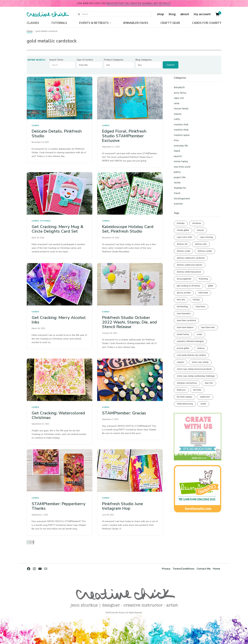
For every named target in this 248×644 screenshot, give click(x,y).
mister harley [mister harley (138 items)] (183, 334)
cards (35, 125)
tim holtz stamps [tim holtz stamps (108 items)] (185, 397)
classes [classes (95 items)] (200, 230)
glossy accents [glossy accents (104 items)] (184, 293)
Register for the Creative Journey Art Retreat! (139, 3)
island (177, 151)
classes (178, 114)
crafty (177, 119)
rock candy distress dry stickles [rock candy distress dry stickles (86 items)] (191, 355)
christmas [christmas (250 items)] (197, 223)
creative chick (181, 125)
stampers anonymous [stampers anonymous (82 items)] (187, 383)
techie (177, 183)
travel (177, 193)
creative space (182, 135)
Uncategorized (182, 199)
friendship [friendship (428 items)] (203, 279)
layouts (178, 156)
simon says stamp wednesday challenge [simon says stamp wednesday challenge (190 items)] (196, 376)
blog (172, 14)
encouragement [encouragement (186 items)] (184, 279)
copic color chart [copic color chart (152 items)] (184, 237)
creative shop (181, 130)
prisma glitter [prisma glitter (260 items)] (183, 348)
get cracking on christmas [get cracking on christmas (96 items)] (189, 286)
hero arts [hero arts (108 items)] (181, 300)
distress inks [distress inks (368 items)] (201, 244)
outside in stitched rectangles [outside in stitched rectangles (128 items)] (190, 341)
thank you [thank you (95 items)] (181, 390)
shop (160, 14)
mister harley (181, 161)
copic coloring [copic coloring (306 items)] (206, 237)
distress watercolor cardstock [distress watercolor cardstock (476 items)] (191, 258)
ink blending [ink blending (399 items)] (182, 307)
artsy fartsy (180, 93)
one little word (182, 167)
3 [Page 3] (33, 542)
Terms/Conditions (183, 569)
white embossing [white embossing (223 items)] (185, 404)
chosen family (181, 109)
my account (202, 14)
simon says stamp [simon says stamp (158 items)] (200, 362)
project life (180, 177)
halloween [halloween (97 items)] (203, 293)
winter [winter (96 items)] (203, 404)
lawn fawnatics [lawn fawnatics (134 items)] (184, 314)
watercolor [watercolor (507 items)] (205, 397)
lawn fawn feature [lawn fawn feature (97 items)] (185, 327)
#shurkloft (179, 87)
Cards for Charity (207, 23)
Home (30, 31)
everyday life (181, 146)
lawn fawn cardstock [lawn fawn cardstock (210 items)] (186, 321)
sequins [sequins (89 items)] (180, 362)
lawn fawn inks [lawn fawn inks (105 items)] (208, 327)
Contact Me (203, 569)
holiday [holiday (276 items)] (196, 300)
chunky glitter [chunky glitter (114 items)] (183, 230)
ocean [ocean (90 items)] (199, 334)
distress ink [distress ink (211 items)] (182, 244)
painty (177, 172)
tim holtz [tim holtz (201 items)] (197, 390)
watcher (178, 204)
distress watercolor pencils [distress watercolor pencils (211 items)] (190, 265)
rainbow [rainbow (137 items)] (201, 348)
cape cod (179, 98)
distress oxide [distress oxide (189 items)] (183, 251)
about (185, 14)
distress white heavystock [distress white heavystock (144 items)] (189, 272)
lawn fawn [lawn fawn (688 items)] (200, 307)
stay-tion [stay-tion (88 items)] (209, 383)
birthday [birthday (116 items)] (181, 223)
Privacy (165, 569)
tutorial (45, 221)
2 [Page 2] (30, 542)
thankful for (180, 188)
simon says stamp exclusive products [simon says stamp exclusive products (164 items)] (194, 369)
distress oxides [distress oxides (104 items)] (205, 251)
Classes (33, 23)
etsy (176, 140)
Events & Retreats (94, 23)
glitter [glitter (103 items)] (211, 286)
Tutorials (59, 23)
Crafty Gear (170, 23)
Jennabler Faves (136, 23)
